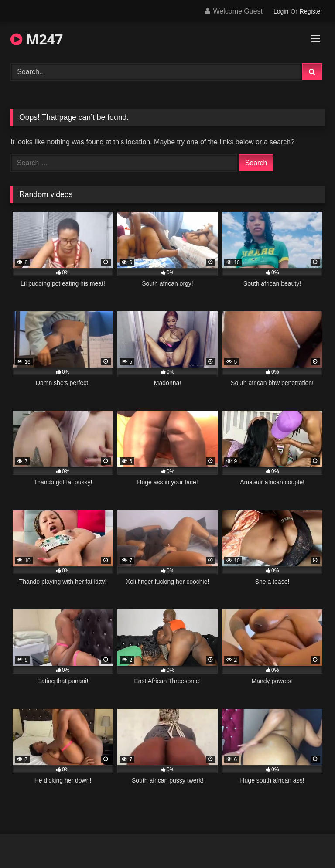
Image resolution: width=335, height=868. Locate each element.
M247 (37, 39)
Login (281, 11)
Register (311, 11)
